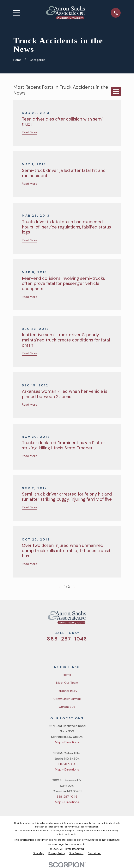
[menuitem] (39, 853)
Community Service (67, 699)
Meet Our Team (67, 683)
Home (67, 675)
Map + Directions (67, 742)
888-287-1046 (67, 639)
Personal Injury (67, 691)
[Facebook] (62, 651)
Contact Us (67, 707)
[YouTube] (72, 651)
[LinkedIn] (82, 651)
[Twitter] (52, 651)
